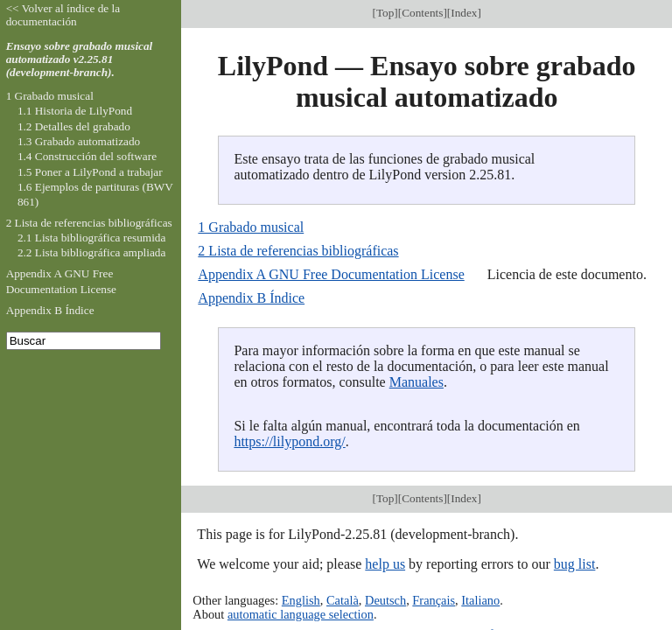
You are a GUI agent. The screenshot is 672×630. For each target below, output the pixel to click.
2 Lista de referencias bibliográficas (298, 251)
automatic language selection (301, 614)
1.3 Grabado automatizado (79, 141)
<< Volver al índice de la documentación (63, 15)
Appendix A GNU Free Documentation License (331, 274)
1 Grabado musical (251, 227)
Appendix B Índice (251, 298)
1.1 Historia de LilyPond (75, 111)
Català (343, 600)
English (301, 600)
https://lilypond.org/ (289, 441)
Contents (422, 13)
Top (385, 13)
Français (434, 600)
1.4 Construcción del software (87, 156)
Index (464, 13)
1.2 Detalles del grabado (74, 126)
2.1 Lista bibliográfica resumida (91, 238)
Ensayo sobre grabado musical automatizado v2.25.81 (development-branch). (80, 59)
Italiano (480, 600)
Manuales (416, 382)
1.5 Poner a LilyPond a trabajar (90, 172)
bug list (575, 564)
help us (385, 564)
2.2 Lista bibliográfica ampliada (91, 252)
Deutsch (385, 600)
